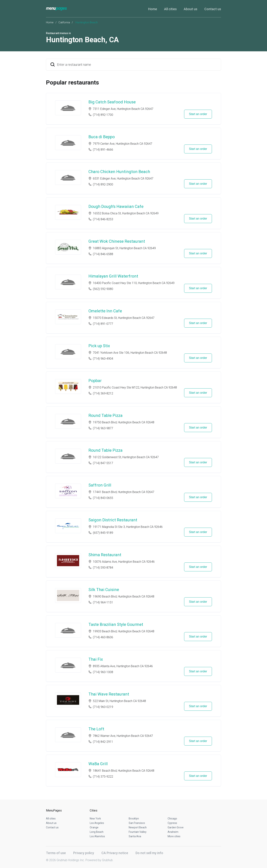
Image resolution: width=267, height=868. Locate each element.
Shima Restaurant (105, 555)
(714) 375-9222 (103, 777)
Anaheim (173, 832)
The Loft (96, 729)
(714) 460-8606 (103, 637)
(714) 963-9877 (103, 428)
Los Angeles (97, 823)
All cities (170, 9)
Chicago (172, 819)
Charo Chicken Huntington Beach (119, 172)
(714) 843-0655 (103, 498)
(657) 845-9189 (103, 533)
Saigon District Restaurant (113, 520)
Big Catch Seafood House (112, 102)
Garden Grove (176, 827)
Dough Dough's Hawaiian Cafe (116, 206)
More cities (174, 836)
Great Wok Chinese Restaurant (117, 241)
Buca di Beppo (102, 137)
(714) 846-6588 (103, 254)
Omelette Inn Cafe (105, 311)
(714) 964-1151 (103, 602)
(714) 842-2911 (103, 742)
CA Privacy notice (115, 853)
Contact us (213, 9)
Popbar (95, 381)
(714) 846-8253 (103, 219)
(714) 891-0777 (103, 324)
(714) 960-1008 (103, 672)
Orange (94, 827)
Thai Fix (96, 659)
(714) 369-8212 (103, 393)
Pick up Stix (99, 346)
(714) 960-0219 (103, 707)
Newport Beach (138, 827)
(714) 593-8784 (103, 568)
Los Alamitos (97, 836)
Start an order (198, 114)
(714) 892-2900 (103, 184)
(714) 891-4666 (103, 150)
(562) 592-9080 (103, 289)
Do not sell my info (149, 853)
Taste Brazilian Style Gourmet (116, 624)
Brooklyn (134, 819)
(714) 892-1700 (103, 115)
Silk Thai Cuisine (104, 590)
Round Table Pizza (106, 415)
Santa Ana (135, 836)
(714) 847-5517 (103, 463)
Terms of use (56, 853)
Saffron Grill (100, 485)
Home (153, 9)
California (64, 22)
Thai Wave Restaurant (109, 694)
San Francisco (137, 823)
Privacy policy (84, 853)
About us (191, 9)
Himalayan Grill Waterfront (113, 276)
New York (95, 819)
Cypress (172, 823)
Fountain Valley (138, 832)
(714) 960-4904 (103, 359)
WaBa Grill (98, 764)
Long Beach (97, 832)
